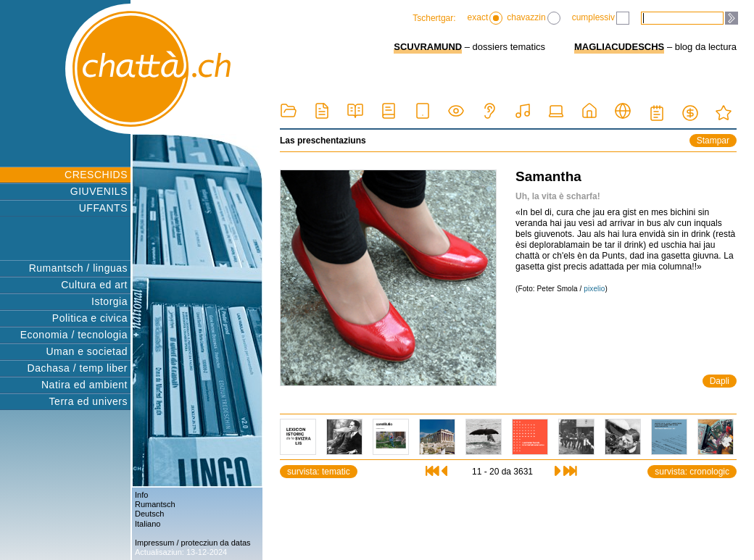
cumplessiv (601, 18)
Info (141, 495)
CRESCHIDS (96, 175)
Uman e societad (87, 351)
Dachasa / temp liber (78, 368)
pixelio (594, 289)
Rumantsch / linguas (78, 268)
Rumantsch (155, 504)
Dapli (720, 381)
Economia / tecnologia (74, 335)
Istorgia (109, 301)
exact (485, 18)
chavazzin (533, 18)
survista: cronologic (692, 472)
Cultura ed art (94, 285)
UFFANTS (103, 208)
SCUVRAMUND (428, 47)
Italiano (148, 524)
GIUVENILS (99, 191)
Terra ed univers (88, 401)
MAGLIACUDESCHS (619, 47)
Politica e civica (90, 318)
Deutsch (149, 514)
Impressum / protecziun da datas (193, 543)
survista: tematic (319, 472)
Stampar (713, 141)
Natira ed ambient (84, 385)
